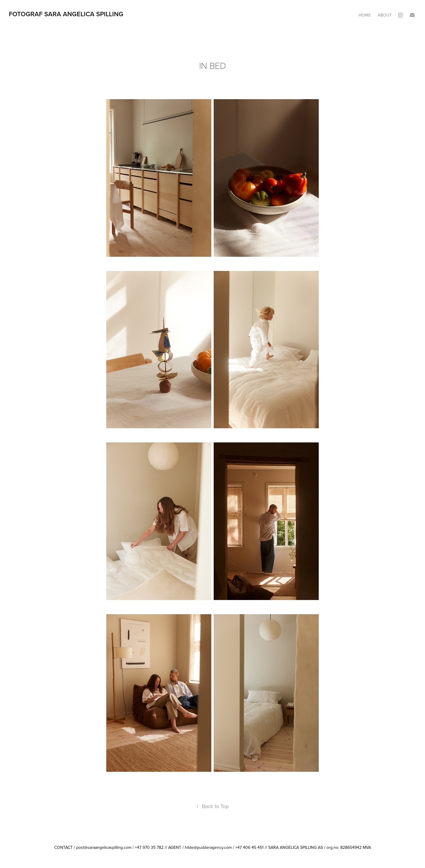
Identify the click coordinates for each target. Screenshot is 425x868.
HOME (365, 15)
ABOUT (385, 15)
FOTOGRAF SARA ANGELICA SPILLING (66, 14)
